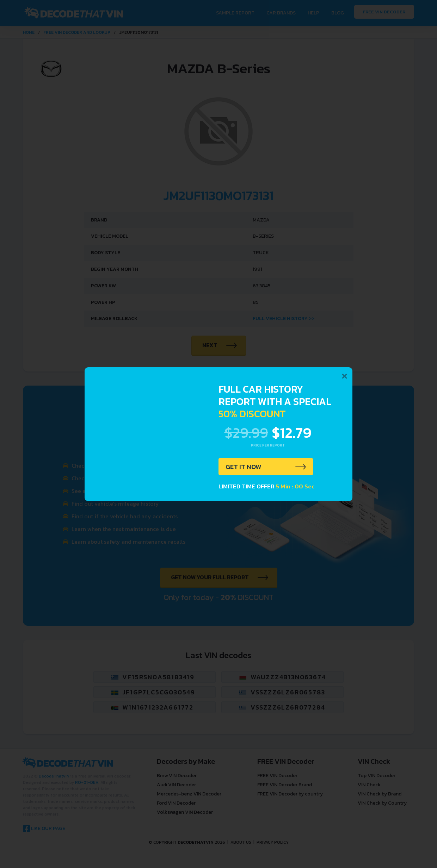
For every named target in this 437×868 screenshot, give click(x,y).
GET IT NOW (244, 467)
